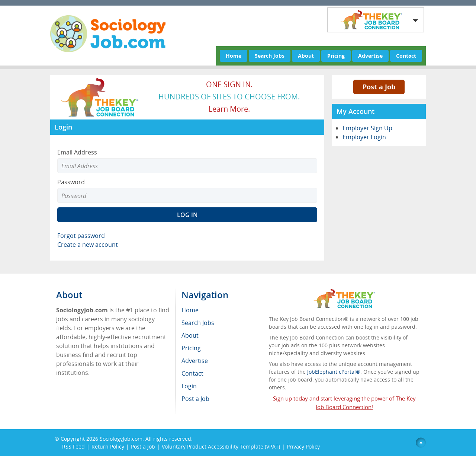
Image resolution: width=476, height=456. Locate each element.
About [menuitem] (190, 335)
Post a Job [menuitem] (195, 399)
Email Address (77, 152)
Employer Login (364, 137)
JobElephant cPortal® (334, 372)
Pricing (336, 56)
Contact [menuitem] (192, 373)
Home (234, 56)
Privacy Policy (304, 447)
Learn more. (229, 109)
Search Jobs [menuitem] (198, 323)
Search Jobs (270, 56)
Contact (406, 56)
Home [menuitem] (190, 310)
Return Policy (108, 447)
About (306, 56)
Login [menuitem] (189, 386)
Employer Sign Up (367, 128)
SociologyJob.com (121, 439)
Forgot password (81, 236)
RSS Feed (73, 447)
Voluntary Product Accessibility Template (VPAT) (221, 447)
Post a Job (379, 87)
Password (71, 182)
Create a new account (88, 245)
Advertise (370, 56)
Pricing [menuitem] (191, 348)
